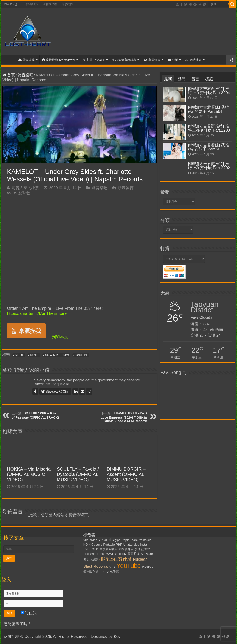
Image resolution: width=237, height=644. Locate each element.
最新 (168, 79)
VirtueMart (90, 540)
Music (34, 355)
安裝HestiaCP (94, 60)
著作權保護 (50, 4)
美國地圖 (152, 60)
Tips (86, 554)
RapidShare (130, 540)
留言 (195, 79)
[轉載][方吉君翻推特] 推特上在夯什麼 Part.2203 (209, 128)
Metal (19, 355)
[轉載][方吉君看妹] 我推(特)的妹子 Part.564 (209, 109)
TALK (87, 549)
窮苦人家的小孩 (25, 188)
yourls (98, 544)
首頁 (9, 59)
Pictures (147, 567)
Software (147, 554)
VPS (112, 567)
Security (121, 554)
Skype (116, 540)
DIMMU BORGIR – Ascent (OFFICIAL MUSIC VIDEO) (126, 474)
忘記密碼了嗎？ (17, 624)
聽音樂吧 (25, 75)
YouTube (82, 355)
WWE (110, 554)
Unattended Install (136, 544)
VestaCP (145, 540)
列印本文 (60, 337)
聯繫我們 (67, 4)
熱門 (182, 79)
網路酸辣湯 (126, 549)
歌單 (173, 60)
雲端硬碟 (27, 60)
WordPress (98, 554)
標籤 (209, 79)
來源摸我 (26, 331)
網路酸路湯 (91, 572)
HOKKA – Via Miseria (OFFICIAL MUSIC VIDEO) (29, 474)
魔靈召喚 (134, 554)
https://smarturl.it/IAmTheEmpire (37, 313)
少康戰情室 (142, 549)
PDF (102, 572)
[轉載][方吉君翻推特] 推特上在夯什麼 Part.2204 (209, 91)
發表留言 (126, 188)
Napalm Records (57, 355)
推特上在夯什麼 (115, 559)
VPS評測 (105, 540)
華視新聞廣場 (109, 549)
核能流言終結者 (124, 60)
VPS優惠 (113, 572)
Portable (109, 544)
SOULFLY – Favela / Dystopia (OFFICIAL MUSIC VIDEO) (78, 474)
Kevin (119, 636)
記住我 (29, 613)
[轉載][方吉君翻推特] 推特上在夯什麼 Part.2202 (209, 166)
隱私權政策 (31, 4)
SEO (95, 549)
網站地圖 (193, 60)
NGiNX (88, 544)
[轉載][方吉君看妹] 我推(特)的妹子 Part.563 (209, 147)
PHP (119, 544)
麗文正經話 (91, 560)
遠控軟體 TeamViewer (59, 60)
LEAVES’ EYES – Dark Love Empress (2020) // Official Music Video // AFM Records (124, 417)
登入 (53, 515)
